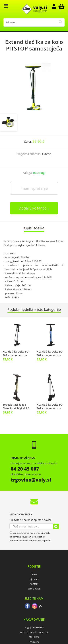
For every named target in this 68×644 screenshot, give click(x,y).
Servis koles (34, 589)
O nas (34, 574)
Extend (47, 154)
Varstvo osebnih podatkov (34, 632)
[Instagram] (35, 606)
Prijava (55, 6)
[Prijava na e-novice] (56, 526)
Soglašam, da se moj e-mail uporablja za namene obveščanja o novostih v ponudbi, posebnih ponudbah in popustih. (30, 537)
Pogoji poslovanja (34, 627)
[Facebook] (27, 606)
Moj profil (34, 637)
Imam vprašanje (34, 188)
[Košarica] (61, 6)
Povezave (34, 642)
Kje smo (34, 579)
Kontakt (34, 584)
